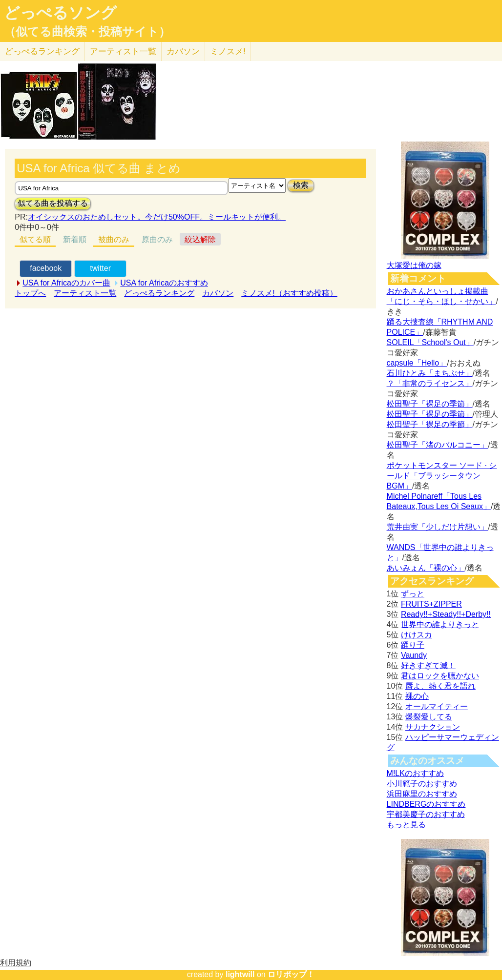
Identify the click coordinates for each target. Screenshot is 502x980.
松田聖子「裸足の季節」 (430, 404)
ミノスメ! (228, 51)
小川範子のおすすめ (422, 784)
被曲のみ (114, 239)
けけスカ (417, 635)
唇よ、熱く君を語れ (440, 686)
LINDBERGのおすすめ (426, 804)
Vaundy (414, 655)
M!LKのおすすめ (415, 773)
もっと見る (406, 825)
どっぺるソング (60, 13)
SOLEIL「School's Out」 (430, 342)
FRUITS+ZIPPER (431, 604)
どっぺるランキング (159, 293)
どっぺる (42, 51)
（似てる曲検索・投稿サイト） (87, 32)
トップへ (30, 293)
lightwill (240, 974)
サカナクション (433, 727)
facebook (46, 268)
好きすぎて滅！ (428, 665)
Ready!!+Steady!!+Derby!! (446, 614)
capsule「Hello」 (417, 363)
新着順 (75, 239)
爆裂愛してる (429, 717)
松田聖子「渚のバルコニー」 (438, 445)
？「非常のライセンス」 (430, 383)
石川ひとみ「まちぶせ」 (430, 373)
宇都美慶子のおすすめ (426, 814)
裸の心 (417, 696)
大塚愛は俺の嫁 (414, 265)
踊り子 (413, 645)
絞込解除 (200, 239)
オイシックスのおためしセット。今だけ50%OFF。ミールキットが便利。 (157, 217)
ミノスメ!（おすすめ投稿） (289, 293)
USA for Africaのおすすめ (164, 283)
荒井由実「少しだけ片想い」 (438, 527)
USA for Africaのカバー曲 (66, 283)
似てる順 (35, 239)
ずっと (413, 594)
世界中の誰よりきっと (440, 624)
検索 (301, 185)
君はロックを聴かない (440, 676)
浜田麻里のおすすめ (422, 794)
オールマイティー (437, 706)
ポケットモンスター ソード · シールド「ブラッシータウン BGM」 (442, 476)
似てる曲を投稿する (53, 203)
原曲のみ (157, 239)
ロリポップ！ (291, 974)
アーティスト (123, 51)
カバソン (183, 51)
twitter (100, 268)
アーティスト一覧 (85, 293)
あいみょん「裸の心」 (426, 568)
